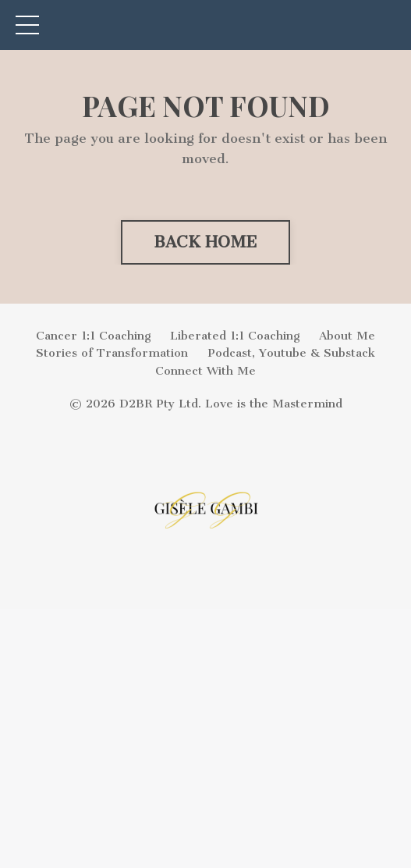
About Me (347, 336)
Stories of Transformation (112, 353)
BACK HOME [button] (205, 242)
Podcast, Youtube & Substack (291, 353)
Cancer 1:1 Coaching (93, 336)
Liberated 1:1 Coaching (235, 336)
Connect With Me (205, 371)
